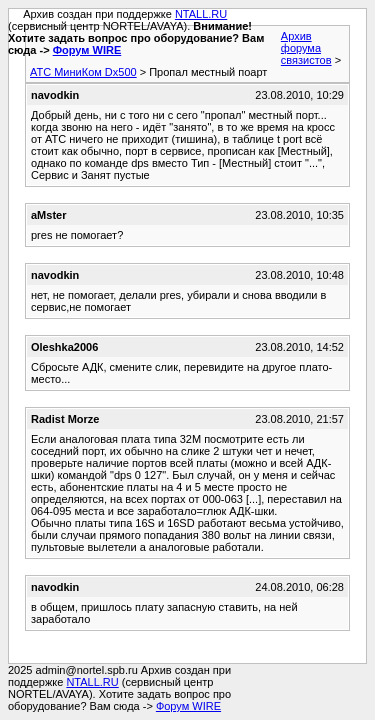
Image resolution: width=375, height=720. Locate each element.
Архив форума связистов (306, 48)
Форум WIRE (87, 50)
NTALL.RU (201, 14)
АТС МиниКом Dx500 (83, 72)
